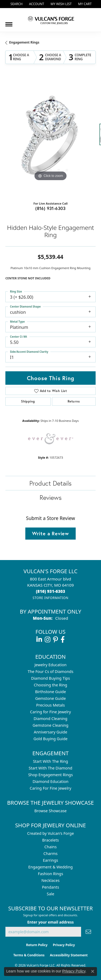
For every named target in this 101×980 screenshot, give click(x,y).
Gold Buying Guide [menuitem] (50, 739)
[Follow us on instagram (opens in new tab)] (48, 640)
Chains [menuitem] (51, 847)
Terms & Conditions (29, 955)
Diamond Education (50, 781)
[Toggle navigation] (9, 22)
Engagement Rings (24, 42)
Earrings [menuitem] (50, 860)
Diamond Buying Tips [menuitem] (50, 678)
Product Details (50, 483)
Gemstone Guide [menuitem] (51, 698)
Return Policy (37, 945)
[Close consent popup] (93, 971)
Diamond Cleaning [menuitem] (50, 719)
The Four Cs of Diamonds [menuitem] (51, 671)
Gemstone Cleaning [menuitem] (50, 725)
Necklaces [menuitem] (50, 880)
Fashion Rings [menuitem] (51, 874)
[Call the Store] (50, 591)
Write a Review (50, 533)
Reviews (51, 497)
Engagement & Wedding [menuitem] (50, 867)
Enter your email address (50, 922)
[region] (50, 137)
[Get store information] (50, 598)
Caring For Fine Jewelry (50, 788)
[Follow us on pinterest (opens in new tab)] (55, 640)
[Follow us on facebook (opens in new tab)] (63, 640)
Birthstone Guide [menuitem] (50, 692)
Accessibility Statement (69, 955)
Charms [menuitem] (50, 854)
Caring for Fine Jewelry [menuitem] (51, 712)
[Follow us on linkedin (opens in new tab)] (39, 640)
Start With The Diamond (51, 768)
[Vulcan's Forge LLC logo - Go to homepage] (51, 20)
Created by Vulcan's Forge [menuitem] (51, 833)
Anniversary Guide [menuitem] (50, 732)
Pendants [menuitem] (51, 887)
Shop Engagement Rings (51, 775)
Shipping (28, 401)
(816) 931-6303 (50, 208)
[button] (16, 4)
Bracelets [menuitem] (50, 840)
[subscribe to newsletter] (88, 932)
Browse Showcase (50, 811)
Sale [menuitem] (51, 894)
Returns (74, 401)
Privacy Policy (64, 945)
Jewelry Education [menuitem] (50, 665)
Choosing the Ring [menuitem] (51, 685)
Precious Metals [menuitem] (50, 705)
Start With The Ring (50, 761)
